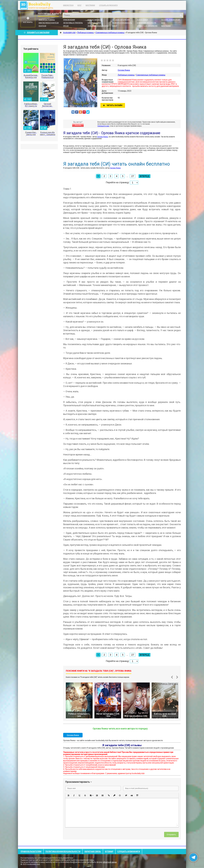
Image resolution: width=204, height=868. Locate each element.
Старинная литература (146, 23)
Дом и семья (142, 20)
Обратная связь (93, 852)
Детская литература (121, 20)
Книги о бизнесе (95, 20)
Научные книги (94, 23)
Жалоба (78, 125)
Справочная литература (147, 26)
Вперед (144, 176)
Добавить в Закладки (37, 33)
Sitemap (109, 852)
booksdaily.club (38, 5)
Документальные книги (98, 26)
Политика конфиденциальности (63, 852)
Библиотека (68, 5)
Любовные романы (47, 20)
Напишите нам (103, 126)
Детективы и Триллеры (73, 23)
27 (133, 176)
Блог (80, 5)
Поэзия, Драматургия (171, 20)
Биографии (90, 5)
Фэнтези (42, 26)
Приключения (69, 20)
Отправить (171, 835)
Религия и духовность (122, 23)
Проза (66, 26)
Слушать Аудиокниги (108, 5)
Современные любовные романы (151, 75)
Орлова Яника (124, 70)
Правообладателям (31, 852)
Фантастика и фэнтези (49, 23)
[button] (68, 795)
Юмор (115, 26)
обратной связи (110, 862)
